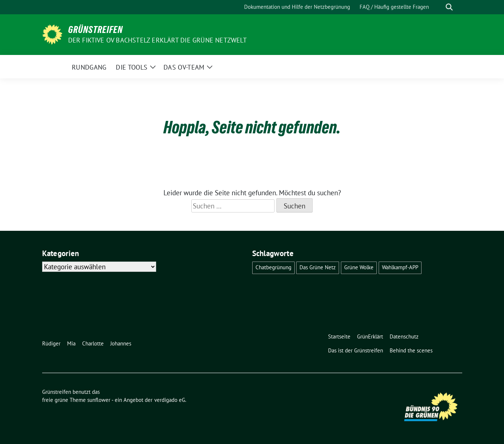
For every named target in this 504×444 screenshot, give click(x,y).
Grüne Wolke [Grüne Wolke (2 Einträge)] (359, 267)
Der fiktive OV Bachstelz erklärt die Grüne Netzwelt (157, 40)
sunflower (99, 400)
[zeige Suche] (449, 7)
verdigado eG (170, 400)
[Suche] (439, 7)
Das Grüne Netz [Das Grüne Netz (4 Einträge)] (318, 267)
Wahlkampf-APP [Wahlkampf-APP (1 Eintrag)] (400, 267)
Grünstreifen (95, 30)
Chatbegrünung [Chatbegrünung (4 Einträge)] (273, 267)
